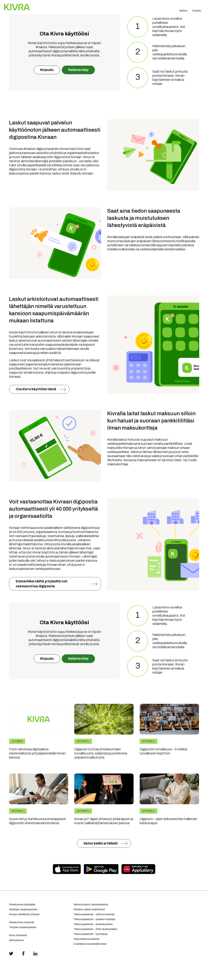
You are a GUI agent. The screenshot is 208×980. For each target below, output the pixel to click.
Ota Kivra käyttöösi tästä (36, 389)
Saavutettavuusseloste (86, 939)
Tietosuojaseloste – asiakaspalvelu (93, 924)
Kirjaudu (47, 70)
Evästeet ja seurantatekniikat (90, 944)
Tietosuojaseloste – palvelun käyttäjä (94, 919)
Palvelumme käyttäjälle (22, 905)
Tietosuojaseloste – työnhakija (91, 934)
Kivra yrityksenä (18, 935)
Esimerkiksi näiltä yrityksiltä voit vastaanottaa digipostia (42, 584)
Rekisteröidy (78, 70)
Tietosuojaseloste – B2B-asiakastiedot (95, 929)
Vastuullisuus (16, 940)
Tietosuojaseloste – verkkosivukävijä (94, 914)
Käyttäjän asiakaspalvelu (23, 909)
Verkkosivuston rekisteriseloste (91, 905)
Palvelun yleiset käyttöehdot (89, 909)
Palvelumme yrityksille (21, 922)
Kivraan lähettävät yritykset (38, 916)
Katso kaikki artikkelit (101, 843)
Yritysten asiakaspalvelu (38, 929)
